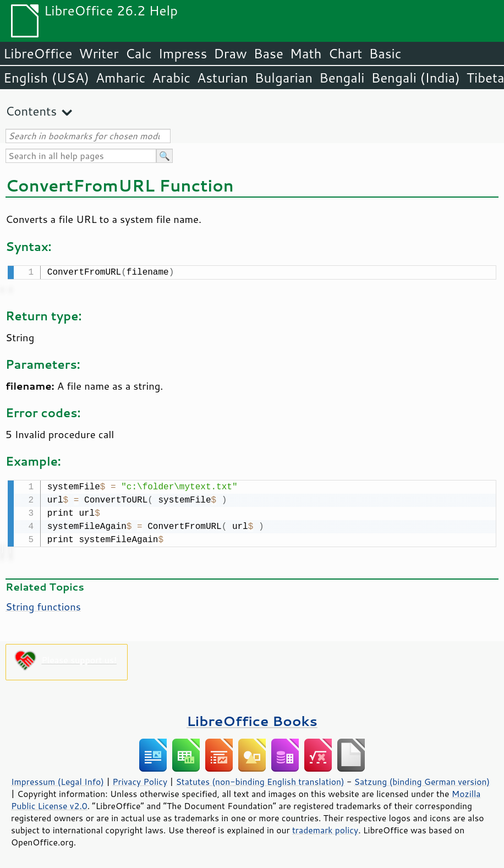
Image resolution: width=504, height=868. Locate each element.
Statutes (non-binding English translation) (260, 779)
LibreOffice (38, 53)
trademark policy (325, 828)
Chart (345, 53)
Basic (385, 53)
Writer (98, 53)
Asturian (223, 78)
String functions (43, 604)
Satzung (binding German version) (422, 779)
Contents (31, 111)
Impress (183, 53)
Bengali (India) (416, 78)
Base (269, 53)
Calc (139, 53)
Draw (230, 53)
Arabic (171, 78)
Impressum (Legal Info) (57, 779)
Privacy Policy (140, 779)
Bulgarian (284, 78)
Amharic (120, 78)
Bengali (342, 78)
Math (306, 53)
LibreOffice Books (252, 719)
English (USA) (46, 78)
